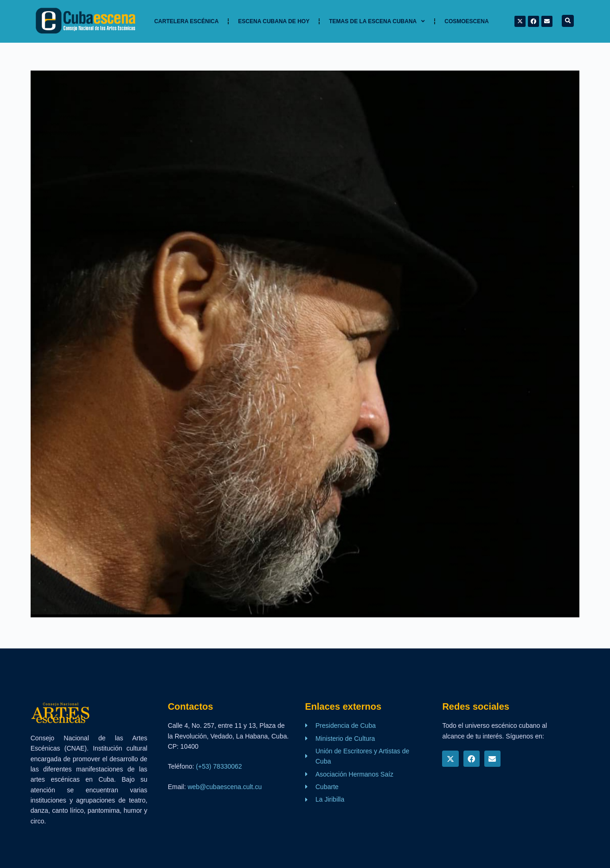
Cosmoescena (466, 21)
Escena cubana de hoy (274, 21)
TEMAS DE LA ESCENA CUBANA (377, 21)
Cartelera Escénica (186, 21)
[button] (568, 21)
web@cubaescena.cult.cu (225, 787)
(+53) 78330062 (219, 766)
